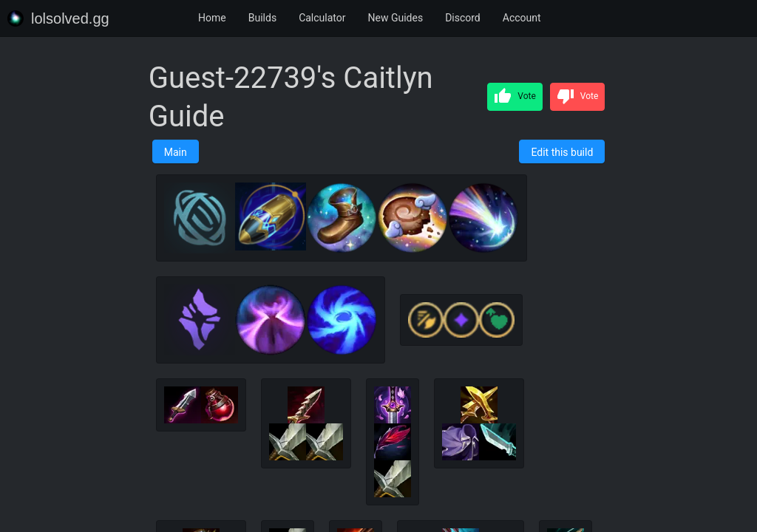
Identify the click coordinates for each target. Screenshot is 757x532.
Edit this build (562, 152)
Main (176, 152)
